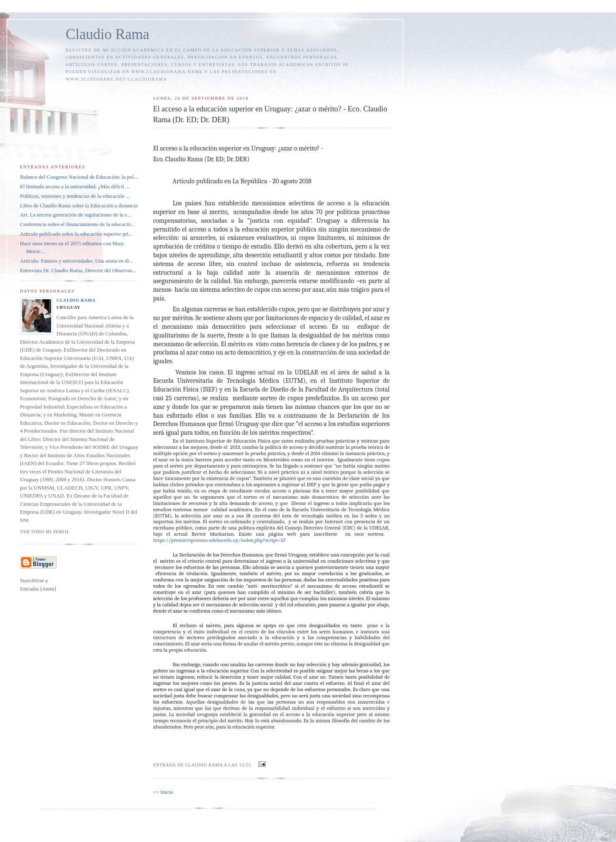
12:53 (246, 765)
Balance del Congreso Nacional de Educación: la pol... (79, 177)
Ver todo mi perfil (45, 532)
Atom (48, 589)
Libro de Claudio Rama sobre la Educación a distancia (79, 206)
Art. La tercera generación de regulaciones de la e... (76, 215)
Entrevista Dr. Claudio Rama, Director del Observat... (78, 270)
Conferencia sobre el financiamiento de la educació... (77, 224)
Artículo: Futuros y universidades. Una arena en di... (77, 261)
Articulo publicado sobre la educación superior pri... (76, 234)
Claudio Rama (108, 34)
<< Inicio (163, 792)
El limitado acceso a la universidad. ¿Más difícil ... (75, 186)
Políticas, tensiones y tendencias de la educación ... (75, 196)
